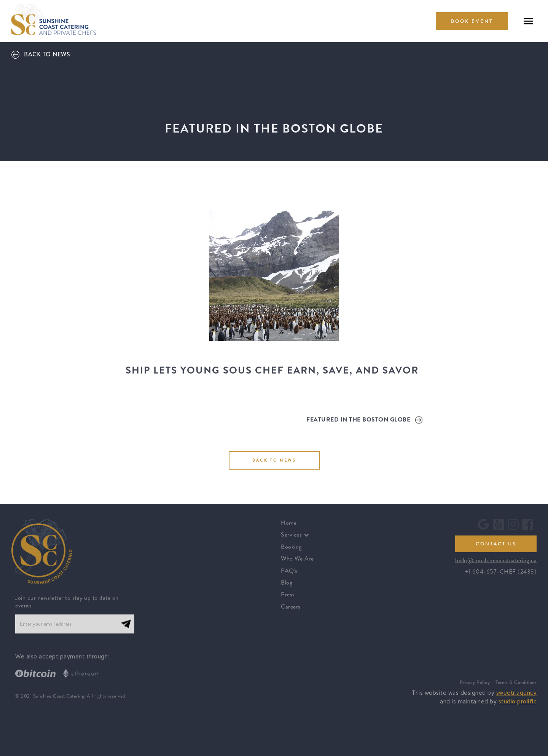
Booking (291, 551)
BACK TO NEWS (274, 460)
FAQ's (289, 575)
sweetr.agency (517, 693)
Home (289, 527)
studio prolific (518, 701)
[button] (299, 540)
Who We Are (297, 563)
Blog (287, 587)
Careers (291, 611)
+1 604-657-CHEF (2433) (501, 572)
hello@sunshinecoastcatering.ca (496, 560)
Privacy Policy (475, 688)
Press (288, 599)
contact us (496, 544)
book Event (472, 21)
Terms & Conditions (516, 688)
